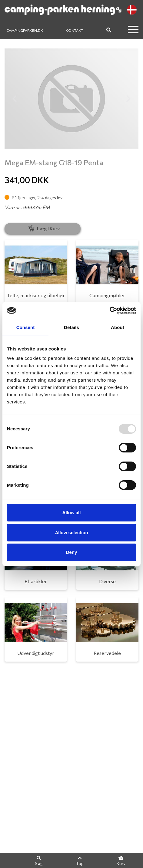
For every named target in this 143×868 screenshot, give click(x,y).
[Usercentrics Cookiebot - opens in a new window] (110, 311)
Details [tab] (71, 327)
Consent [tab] (26, 327)
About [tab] (118, 327)
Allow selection (71, 533)
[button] (15, 99)
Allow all (72, 513)
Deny (72, 552)
